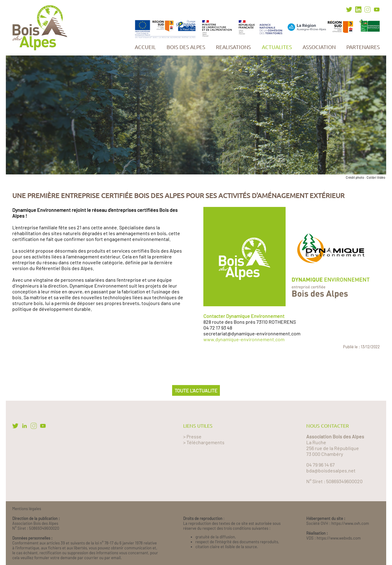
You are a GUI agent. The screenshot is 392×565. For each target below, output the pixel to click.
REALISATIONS (233, 47)
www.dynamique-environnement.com (244, 339)
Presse (194, 436)
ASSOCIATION (319, 47)
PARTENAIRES (363, 47)
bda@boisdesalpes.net (331, 470)
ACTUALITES (277, 47)
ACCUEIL (145, 47)
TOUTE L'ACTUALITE (196, 390)
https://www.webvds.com (339, 538)
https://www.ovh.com (350, 523)
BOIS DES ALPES (186, 47)
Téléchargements (205, 442)
